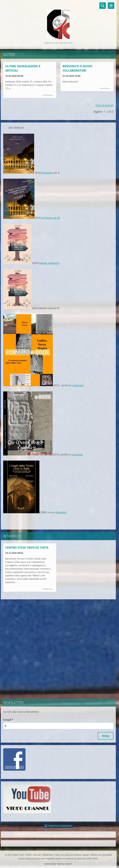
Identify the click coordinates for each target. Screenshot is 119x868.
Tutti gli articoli (104, 105)
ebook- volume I (49, 263)
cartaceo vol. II (50, 218)
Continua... (48, 95)
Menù (111, 6)
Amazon (60, 512)
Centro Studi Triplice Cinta (27, 548)
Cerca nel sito (103, 6)
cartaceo (47, 173)
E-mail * (8, 720)
